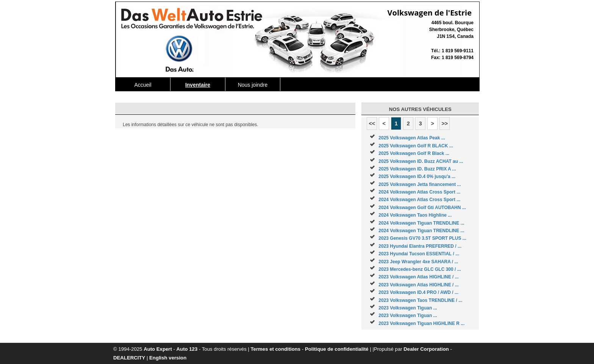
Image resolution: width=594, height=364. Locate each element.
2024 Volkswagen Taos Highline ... (415, 215)
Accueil (143, 85)
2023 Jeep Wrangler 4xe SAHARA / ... (418, 262)
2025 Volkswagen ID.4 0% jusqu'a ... (417, 177)
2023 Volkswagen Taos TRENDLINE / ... (420, 300)
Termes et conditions (276, 349)
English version (168, 358)
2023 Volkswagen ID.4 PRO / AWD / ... (418, 292)
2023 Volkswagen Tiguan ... (408, 308)
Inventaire (198, 85)
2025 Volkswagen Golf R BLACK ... (416, 146)
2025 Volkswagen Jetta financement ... (420, 184)
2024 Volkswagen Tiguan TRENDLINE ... (421, 223)
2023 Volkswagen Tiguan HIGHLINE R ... (421, 323)
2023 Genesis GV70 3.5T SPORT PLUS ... (422, 238)
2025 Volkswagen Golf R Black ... (414, 153)
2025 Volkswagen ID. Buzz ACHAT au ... (421, 161)
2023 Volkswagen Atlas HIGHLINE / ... (418, 277)
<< (372, 123)
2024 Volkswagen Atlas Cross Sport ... (419, 192)
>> (445, 123)
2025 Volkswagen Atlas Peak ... (412, 138)
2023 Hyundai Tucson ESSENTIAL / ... (419, 254)
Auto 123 (187, 349)
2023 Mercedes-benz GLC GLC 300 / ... (420, 269)
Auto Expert (158, 349)
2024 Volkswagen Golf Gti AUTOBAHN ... (422, 208)
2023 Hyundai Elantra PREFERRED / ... (420, 246)
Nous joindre (253, 85)
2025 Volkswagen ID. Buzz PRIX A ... (417, 169)
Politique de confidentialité (337, 349)
